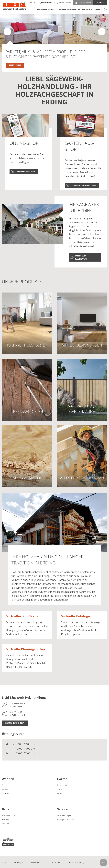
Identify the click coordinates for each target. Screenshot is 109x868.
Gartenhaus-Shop (83, 3)
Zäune (60, 799)
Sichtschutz (62, 795)
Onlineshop (100, 3)
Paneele (5, 795)
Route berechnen (15, 729)
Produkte (41, 9)
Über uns (85, 9)
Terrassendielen (64, 791)
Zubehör (5, 799)
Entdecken (15, 65)
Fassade (5, 829)
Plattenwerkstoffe (9, 821)
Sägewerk (52, 9)
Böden (5, 791)
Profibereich (73, 9)
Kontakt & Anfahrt (64, 3)
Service (62, 9)
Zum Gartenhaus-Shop (84, 186)
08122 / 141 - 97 (28, 3)
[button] (102, 32)
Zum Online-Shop (26, 172)
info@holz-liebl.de (18, 721)
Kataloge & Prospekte (66, 825)
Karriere (95, 9)
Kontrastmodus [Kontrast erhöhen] (47, 3)
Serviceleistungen (64, 821)
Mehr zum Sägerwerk (81, 263)
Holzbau (5, 825)
